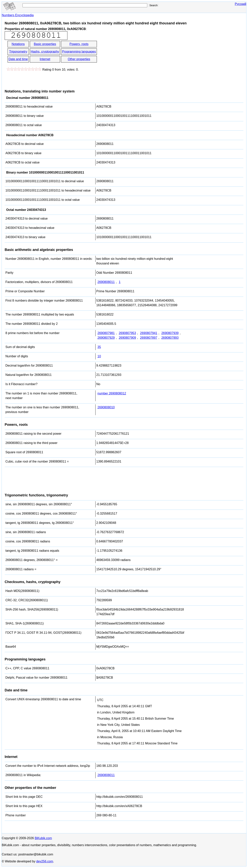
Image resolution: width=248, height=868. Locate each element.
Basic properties (45, 44)
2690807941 (149, 333)
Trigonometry (18, 52)
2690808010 (106, 407)
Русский (241, 4)
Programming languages (79, 52)
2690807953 (127, 333)
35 (99, 347)
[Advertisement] (132, 56)
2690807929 (106, 338)
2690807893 (170, 338)
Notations (18, 44)
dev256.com (45, 861)
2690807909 (127, 338)
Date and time (18, 59)
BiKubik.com (43, 838)
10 (99, 356)
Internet (45, 59)
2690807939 (170, 333)
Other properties (79, 59)
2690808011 (106, 282)
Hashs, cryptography (45, 52)
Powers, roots (79, 44)
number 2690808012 (112, 393)
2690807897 (149, 338)
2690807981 (106, 333)
